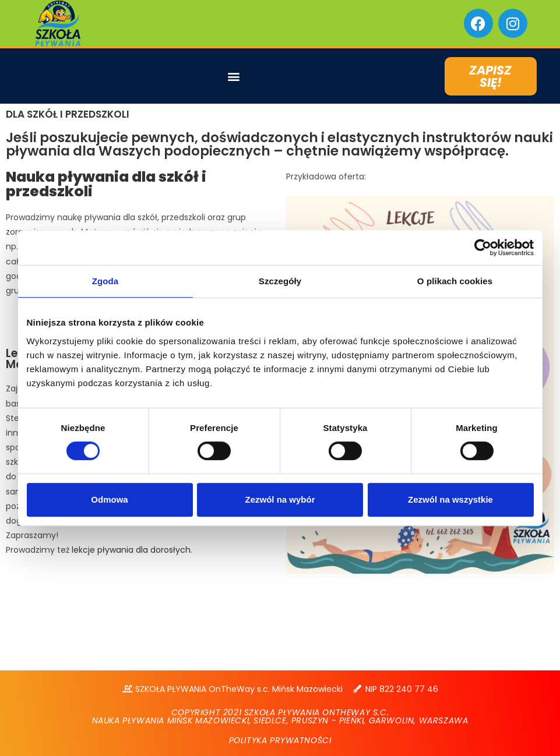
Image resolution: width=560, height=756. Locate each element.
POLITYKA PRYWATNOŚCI (280, 740)
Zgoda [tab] (105, 281)
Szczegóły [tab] (280, 281)
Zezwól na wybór (280, 499)
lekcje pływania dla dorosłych (131, 550)
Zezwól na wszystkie (450, 499)
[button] (234, 76)
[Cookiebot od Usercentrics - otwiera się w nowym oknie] (483, 248)
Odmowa (109, 499)
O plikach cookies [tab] (455, 281)
